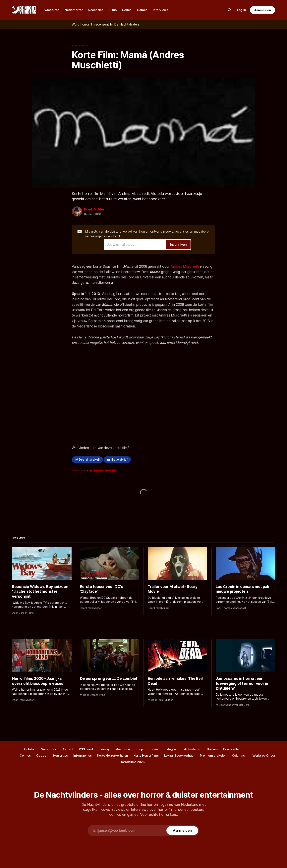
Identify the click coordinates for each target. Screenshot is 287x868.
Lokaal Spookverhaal (179, 755)
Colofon (30, 749)
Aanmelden (262, 10)
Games (142, 10)
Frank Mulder (94, 209)
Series (127, 10)
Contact (67, 749)
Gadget (42, 755)
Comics (25, 755)
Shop (139, 749)
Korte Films (80, 45)
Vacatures (52, 10)
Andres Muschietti (185, 266)
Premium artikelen (213, 755)
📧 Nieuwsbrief (117, 460)
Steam (153, 749)
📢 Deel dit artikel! (87, 460)
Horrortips (60, 755)
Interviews (160, 10)
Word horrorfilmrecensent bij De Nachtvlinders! (106, 24)
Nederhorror (74, 10)
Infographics (83, 755)
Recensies (96, 10)
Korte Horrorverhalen (113, 755)
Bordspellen (232, 749)
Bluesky (104, 749)
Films (113, 10)
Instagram (171, 749)
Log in (242, 10)
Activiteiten (193, 749)
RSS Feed (86, 749)
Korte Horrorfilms (146, 755)
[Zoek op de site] (230, 10)
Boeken (212, 749)
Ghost (271, 755)
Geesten (111, 470)
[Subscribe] (182, 831)
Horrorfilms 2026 (132, 762)
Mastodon (123, 749)
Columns (238, 755)
